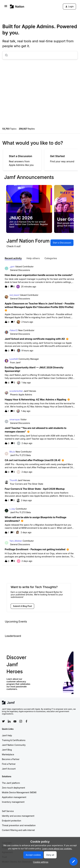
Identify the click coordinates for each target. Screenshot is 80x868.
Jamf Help (7, 735)
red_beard (14, 295)
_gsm (12, 267)
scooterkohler (16, 391)
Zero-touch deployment (13, 788)
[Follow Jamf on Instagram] (21, 721)
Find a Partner (9, 764)
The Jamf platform (11, 783)
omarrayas (15, 419)
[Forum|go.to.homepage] (17, 6)
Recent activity (13, 258)
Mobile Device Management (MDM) (19, 792)
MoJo (12, 452)
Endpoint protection (12, 821)
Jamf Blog (7, 750)
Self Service (8, 811)
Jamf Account (9, 769)
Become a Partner (11, 759)
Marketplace (8, 754)
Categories (51, 258)
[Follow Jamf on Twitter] (3, 721)
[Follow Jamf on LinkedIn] (9, 721)
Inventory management (13, 802)
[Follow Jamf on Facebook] (26, 721)
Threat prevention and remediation (19, 825)
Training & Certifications (14, 740)
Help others (33, 258)
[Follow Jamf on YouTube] (15, 721)
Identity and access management (18, 816)
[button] (73, 861)
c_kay (12, 509)
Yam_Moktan (16, 541)
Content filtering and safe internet (18, 830)
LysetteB (14, 359)
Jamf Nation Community (14, 745)
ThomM (13, 480)
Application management (14, 797)
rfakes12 (14, 330)
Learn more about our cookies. (57, 848)
